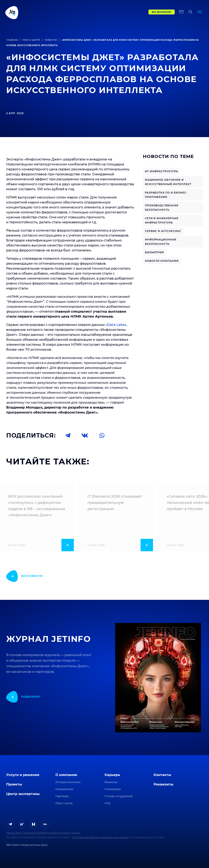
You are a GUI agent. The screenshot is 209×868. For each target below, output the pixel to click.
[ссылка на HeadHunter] (45, 824)
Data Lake (116, 325)
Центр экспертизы (23, 794)
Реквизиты (164, 784)
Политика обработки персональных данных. (52, 833)
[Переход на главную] (68, 12)
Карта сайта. (14, 833)
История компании (68, 782)
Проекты (14, 784)
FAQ (107, 803)
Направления (64, 789)
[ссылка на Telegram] (10, 824)
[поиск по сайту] (190, 12)
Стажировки (113, 789)
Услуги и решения (23, 775)
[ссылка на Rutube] (22, 824)
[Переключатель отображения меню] (199, 12)
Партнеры (62, 796)
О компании (66, 775)
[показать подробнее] (24, 576)
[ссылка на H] (33, 824)
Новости (51, 40)
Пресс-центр (31, 40)
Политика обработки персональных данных (100, 837)
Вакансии (111, 782)
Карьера (112, 775)
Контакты (162, 775)
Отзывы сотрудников (119, 796)
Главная (12, 40)
